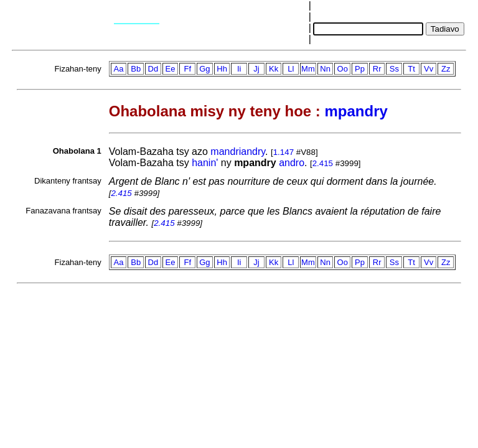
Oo (343, 69)
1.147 (284, 152)
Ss (394, 69)
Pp (360, 69)
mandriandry (238, 152)
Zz (446, 69)
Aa (119, 69)
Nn (325, 69)
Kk (274, 69)
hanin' (205, 163)
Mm (308, 69)
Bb (136, 69)
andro (292, 163)
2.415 (323, 163)
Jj (256, 69)
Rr (377, 69)
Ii (239, 69)
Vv (429, 69)
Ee (171, 69)
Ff (187, 69)
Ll (291, 69)
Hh (222, 69)
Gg (204, 69)
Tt (411, 69)
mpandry (356, 111)
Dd (153, 69)
